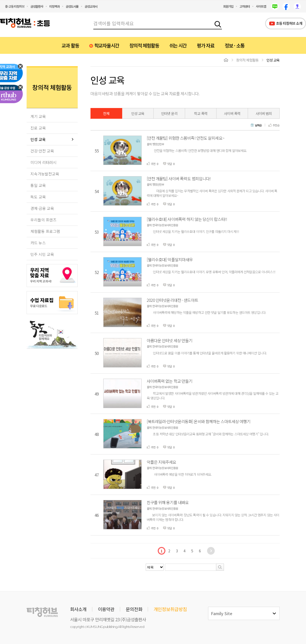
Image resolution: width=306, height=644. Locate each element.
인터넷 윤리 (169, 113)
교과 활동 (70, 45)
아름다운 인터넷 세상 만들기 (170, 340)
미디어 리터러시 (43, 162)
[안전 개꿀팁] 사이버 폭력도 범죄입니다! (179, 178)
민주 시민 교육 (42, 254)
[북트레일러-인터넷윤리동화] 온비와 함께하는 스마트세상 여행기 (199, 421)
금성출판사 (37, 6)
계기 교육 (38, 116)
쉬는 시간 (178, 45)
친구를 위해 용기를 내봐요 (168, 502)
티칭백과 (54, 6)
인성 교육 (38, 139)
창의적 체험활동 (144, 45)
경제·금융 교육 (42, 208)
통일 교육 (38, 185)
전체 (106, 113)
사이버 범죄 (264, 113)
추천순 (276, 125)
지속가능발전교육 (45, 174)
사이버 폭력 (232, 113)
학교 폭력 (201, 113)
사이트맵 (261, 6)
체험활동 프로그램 (45, 231)
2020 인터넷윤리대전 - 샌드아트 (172, 300)
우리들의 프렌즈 (43, 220)
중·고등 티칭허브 (15, 6)
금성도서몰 (72, 6)
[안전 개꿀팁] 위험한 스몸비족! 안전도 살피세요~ (186, 138)
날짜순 (258, 125)
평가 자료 (206, 45)
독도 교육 (38, 197)
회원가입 (228, 6)
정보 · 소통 (235, 45)
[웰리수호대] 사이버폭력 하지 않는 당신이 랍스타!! (187, 219)
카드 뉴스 (38, 243)
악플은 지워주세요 (162, 462)
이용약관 (106, 609)
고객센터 (245, 6)
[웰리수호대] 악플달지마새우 (170, 259)
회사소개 (78, 609)
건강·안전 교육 (42, 151)
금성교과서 (91, 6)
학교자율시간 (107, 45)
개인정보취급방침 (170, 609)
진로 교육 (38, 128)
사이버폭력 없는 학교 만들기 (170, 381)
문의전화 (134, 609)
